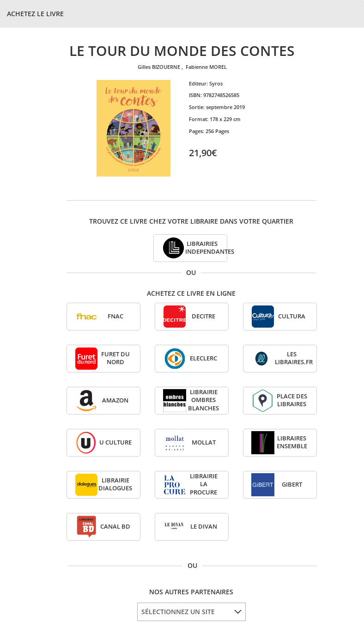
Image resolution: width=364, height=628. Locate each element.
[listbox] (191, 612)
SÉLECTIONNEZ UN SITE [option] (178, 612)
